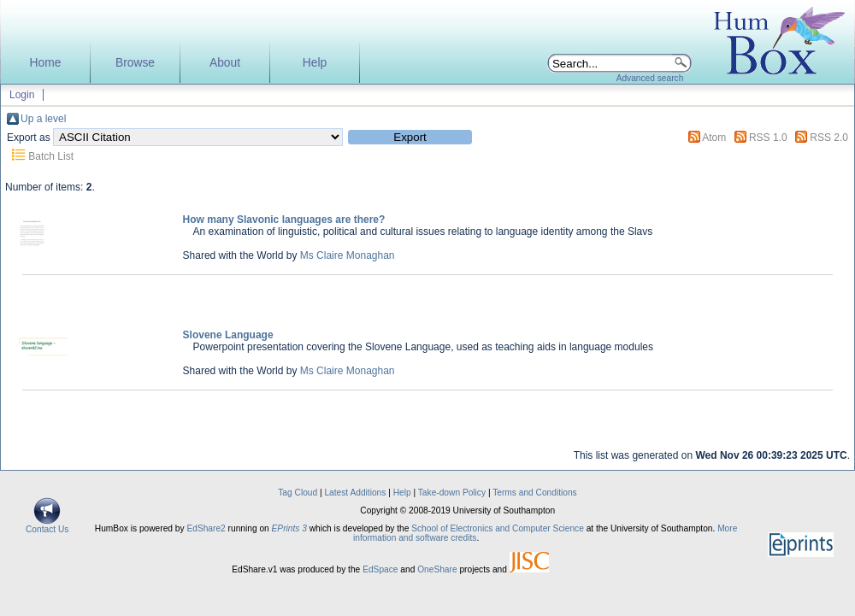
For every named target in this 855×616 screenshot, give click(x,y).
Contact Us (47, 525)
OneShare (437, 569)
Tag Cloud (298, 493)
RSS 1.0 (768, 138)
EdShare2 (206, 528)
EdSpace (380, 569)
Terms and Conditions (535, 493)
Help (315, 63)
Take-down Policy (452, 493)
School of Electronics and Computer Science (498, 528)
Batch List (51, 156)
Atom (714, 138)
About (225, 63)
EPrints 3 (289, 528)
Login (22, 95)
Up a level (43, 119)
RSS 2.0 (829, 138)
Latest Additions (355, 493)
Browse (135, 63)
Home (46, 63)
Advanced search (650, 78)
